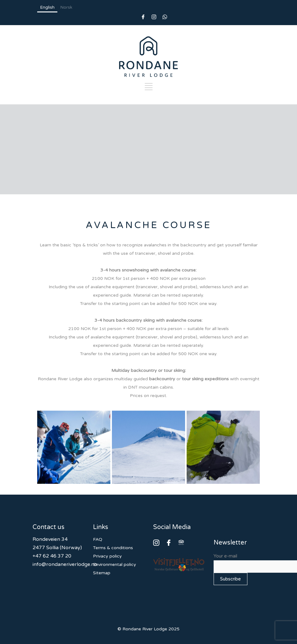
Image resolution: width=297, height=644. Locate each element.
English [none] (47, 7)
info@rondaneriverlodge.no (65, 564)
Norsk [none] (66, 7)
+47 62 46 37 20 (52, 556)
